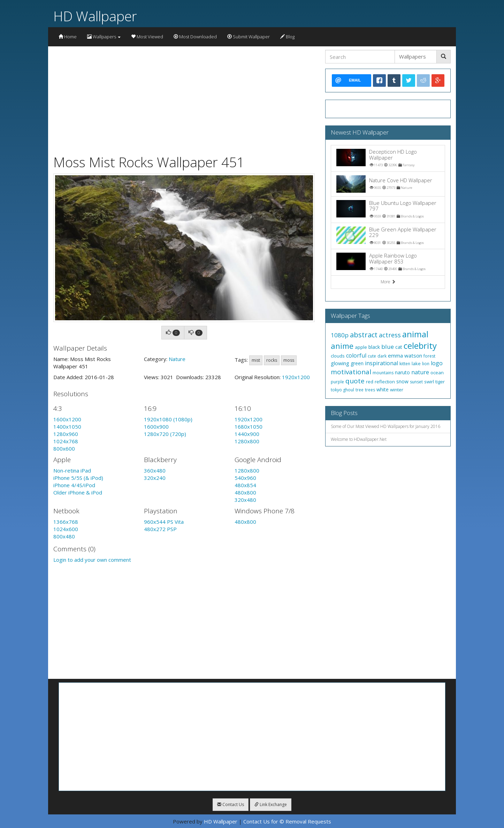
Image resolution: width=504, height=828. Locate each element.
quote (355, 381)
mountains (383, 373)
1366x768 (66, 522)
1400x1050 (67, 427)
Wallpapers (104, 37)
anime (342, 346)
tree (360, 390)
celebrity (420, 346)
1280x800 (247, 441)
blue (388, 347)
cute (372, 356)
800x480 (64, 536)
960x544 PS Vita (164, 522)
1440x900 (247, 434)
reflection (385, 382)
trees (370, 390)
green (357, 363)
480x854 (245, 485)
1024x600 (66, 529)
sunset (416, 382)
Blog (287, 37)
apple (361, 347)
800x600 (64, 449)
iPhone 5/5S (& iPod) (78, 478)
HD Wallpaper (95, 16)
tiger (440, 382)
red (370, 382)
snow (402, 381)
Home (68, 37)
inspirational (381, 363)
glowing (340, 363)
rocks (272, 360)
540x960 (245, 478)
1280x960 (66, 434)
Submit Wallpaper (249, 37)
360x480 (155, 470)
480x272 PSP (160, 529)
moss (289, 360)
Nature (177, 359)
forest (429, 356)
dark (382, 356)
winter (397, 390)
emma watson (405, 355)
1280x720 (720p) (165, 434)
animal (415, 334)
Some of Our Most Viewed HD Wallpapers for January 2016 (385, 426)
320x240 (155, 478)
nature (420, 372)
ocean (437, 373)
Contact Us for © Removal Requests (287, 821)
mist (256, 360)
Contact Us (231, 804)
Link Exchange (271, 804)
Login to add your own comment (92, 560)
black (374, 347)
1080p (340, 335)
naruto (402, 372)
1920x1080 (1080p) (168, 419)
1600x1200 (67, 419)
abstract (364, 335)
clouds (338, 356)
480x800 (245, 492)
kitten (405, 364)
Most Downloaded (195, 37)
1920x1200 (296, 377)
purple (337, 382)
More (388, 282)
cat (399, 347)
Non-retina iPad (72, 470)
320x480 (245, 500)
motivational (351, 372)
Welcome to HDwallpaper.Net (359, 439)
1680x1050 (249, 427)
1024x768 (66, 441)
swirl (429, 382)
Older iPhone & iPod (78, 492)
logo (437, 363)
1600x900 (156, 427)
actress (390, 335)
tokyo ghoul (342, 390)
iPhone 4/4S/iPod (74, 485)
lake (416, 363)
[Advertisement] (184, 99)
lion (426, 364)
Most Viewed (147, 37)
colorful (356, 355)
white (383, 389)
